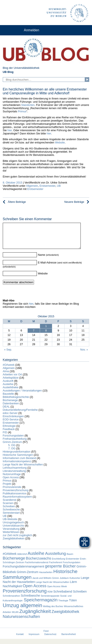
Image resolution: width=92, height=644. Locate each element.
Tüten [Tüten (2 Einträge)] (73, 605)
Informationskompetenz (17, 466)
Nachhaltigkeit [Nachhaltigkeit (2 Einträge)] (12, 591)
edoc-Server (10, 418)
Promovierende (12, 492)
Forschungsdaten (13, 441)
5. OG (12, 450)
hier (10, 130)
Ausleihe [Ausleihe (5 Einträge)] (36, 558)
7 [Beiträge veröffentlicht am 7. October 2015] (34, 336)
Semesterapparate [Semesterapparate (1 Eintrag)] (50, 601)
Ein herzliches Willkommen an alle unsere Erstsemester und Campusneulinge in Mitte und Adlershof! (45, 91)
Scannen (8, 508)
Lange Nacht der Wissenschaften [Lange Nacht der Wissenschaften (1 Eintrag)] (52, 587)
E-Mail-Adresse (47, 268)
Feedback (9, 434)
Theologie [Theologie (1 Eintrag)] (63, 606)
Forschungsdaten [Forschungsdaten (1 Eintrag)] (72, 567)
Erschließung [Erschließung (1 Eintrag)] (58, 564)
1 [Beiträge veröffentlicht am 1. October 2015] (46, 331)
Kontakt (20, 639)
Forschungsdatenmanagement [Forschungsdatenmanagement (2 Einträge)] (24, 572)
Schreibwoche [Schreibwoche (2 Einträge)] (30, 601)
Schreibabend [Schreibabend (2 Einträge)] (63, 597)
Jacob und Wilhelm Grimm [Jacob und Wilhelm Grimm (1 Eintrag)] (46, 583)
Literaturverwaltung (14, 476)
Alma (6, 376)
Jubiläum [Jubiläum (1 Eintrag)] (64, 583)
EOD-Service (11, 425)
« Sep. (8, 355)
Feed (46, 636)
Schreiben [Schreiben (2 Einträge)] (80, 597)
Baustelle (8, 399)
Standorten (28, 105)
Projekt (7, 489)
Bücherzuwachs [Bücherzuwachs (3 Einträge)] (38, 563)
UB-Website (10, 524)
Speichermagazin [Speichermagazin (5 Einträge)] (41, 605)
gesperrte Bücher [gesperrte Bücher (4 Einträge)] (60, 571)
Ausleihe (8, 389)
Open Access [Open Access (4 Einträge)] (34, 591)
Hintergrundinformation (17, 457)
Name (42, 260)
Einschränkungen (13, 421)
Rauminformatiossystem (17, 502)
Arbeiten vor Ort (12, 380)
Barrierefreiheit (69, 639)
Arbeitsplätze (11, 383)
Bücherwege (10, 405)
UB (59, 186)
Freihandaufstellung (15, 444)
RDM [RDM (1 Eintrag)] (50, 597)
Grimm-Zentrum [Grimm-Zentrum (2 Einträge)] (28, 577)
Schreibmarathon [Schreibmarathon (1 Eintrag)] (11, 601)
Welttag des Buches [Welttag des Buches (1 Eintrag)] (53, 611)
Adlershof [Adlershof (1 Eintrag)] (22, 559)
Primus (22, 111)
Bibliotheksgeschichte (16, 402)
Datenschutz (50, 639)
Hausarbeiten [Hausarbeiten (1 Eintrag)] (46, 577)
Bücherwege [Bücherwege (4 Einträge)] (14, 563)
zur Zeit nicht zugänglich (17, 540)
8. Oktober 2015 (13, 183)
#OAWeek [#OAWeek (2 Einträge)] (10, 559)
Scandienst (9, 505)
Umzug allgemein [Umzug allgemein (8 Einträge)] (22, 610)
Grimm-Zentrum (12, 447)
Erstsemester (47, 186)
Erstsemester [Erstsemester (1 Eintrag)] (73, 564)
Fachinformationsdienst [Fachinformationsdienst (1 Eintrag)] (37, 567)
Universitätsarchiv (14, 531)
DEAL (6, 412)
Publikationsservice (14, 499)
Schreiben (9, 511)
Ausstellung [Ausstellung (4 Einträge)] (56, 559)
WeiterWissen (11, 537)
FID (5, 437)
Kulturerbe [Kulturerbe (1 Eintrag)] (75, 583)
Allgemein (32, 186)
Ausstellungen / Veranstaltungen (22, 396)
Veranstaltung (11, 534)
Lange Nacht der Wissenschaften (23, 470)
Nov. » (84, 355)
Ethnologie (9, 431)
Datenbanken (11, 409)
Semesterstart (11, 518)
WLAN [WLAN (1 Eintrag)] (15, 617)
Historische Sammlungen (18, 460)
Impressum (34, 639)
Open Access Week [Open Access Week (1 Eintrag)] (57, 591)
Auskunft (8, 386)
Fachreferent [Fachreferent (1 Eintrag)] (56, 567)
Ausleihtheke (11, 392)
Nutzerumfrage (12, 479)
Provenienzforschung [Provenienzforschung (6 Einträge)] (25, 596)
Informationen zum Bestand (19, 463)
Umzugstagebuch (13, 527)
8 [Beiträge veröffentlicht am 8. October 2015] (46, 336)
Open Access (11, 482)
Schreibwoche (11, 515)
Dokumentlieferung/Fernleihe (20, 415)
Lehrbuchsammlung (15, 473)
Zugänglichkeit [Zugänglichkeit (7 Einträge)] (35, 616)
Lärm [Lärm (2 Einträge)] (73, 587)
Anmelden (32, 30)
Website (60, 142)
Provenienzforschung (16, 495)
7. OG (12, 454)
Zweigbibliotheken (14, 544)
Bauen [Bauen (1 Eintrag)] (70, 559)
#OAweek (9, 370)
